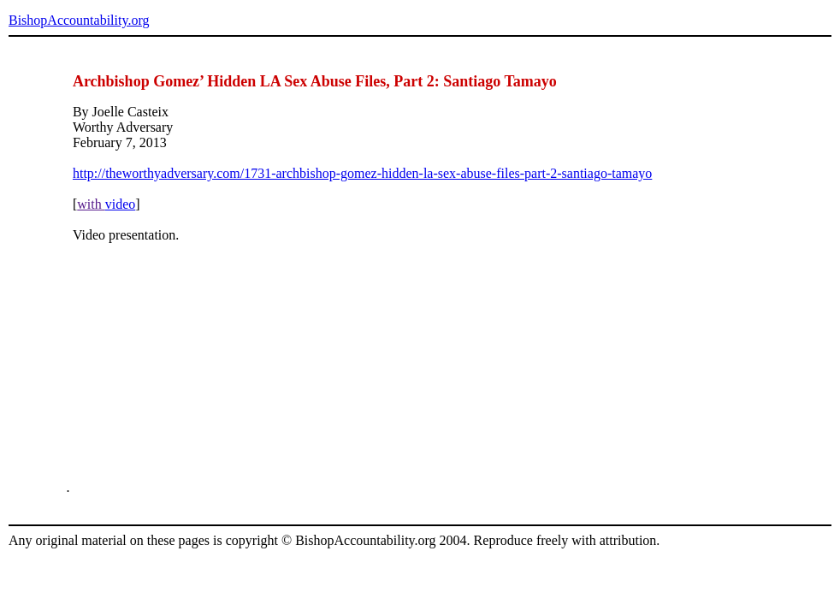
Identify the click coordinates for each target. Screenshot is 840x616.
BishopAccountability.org (79, 20)
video (121, 204)
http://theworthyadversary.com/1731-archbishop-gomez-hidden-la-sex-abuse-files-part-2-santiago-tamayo (362, 173)
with (91, 204)
